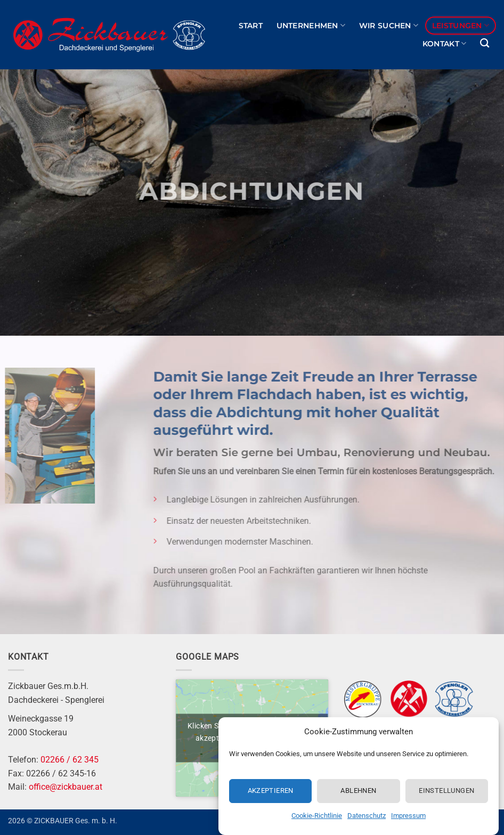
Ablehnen (358, 792)
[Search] (485, 43)
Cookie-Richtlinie (317, 817)
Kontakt (445, 43)
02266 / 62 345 (70, 760)
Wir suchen (389, 25)
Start (251, 26)
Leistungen (461, 25)
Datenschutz (367, 817)
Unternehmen (311, 25)
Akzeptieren (271, 792)
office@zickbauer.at (66, 787)
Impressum (408, 817)
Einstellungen (446, 792)
